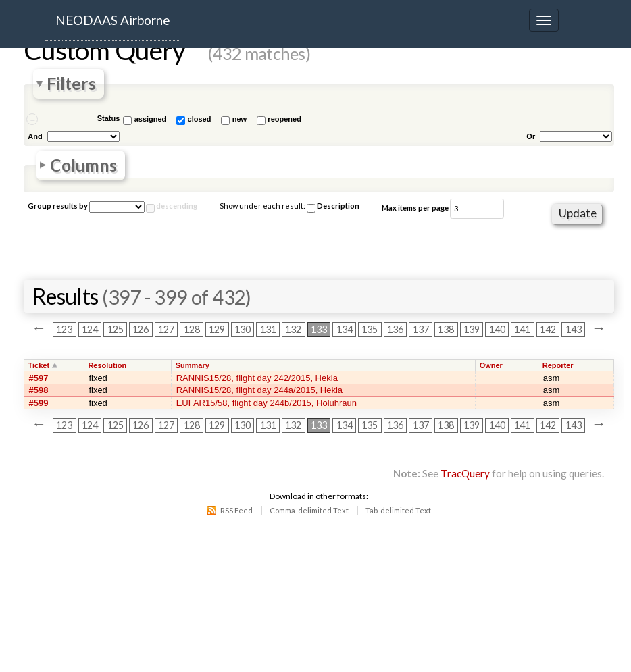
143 (574, 330)
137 (421, 330)
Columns (83, 165)
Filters (71, 84)
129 (217, 330)
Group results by (58, 206)
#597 (39, 378)
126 (141, 330)
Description (333, 207)
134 (345, 330)
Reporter (558, 365)
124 (90, 330)
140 (497, 330)
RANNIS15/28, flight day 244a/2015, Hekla (259, 390)
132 (293, 330)
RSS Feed (236, 510)
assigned (151, 119)
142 (548, 330)
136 (395, 330)
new (239, 119)
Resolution (107, 365)
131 (268, 330)
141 (522, 330)
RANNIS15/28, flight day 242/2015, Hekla (257, 378)
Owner (491, 365)
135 (370, 330)
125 (116, 330)
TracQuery (465, 473)
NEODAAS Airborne (113, 20)
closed (200, 119)
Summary (193, 365)
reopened (284, 119)
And (35, 136)
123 (64, 330)
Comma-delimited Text (309, 510)
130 (243, 330)
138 (446, 330)
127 (166, 330)
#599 (39, 403)
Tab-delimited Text (398, 510)
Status (109, 118)
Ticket (39, 365)
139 (472, 330)
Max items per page (415, 208)
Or (531, 136)
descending (177, 206)
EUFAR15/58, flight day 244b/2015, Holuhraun (267, 403)
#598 (39, 390)
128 (192, 330)
